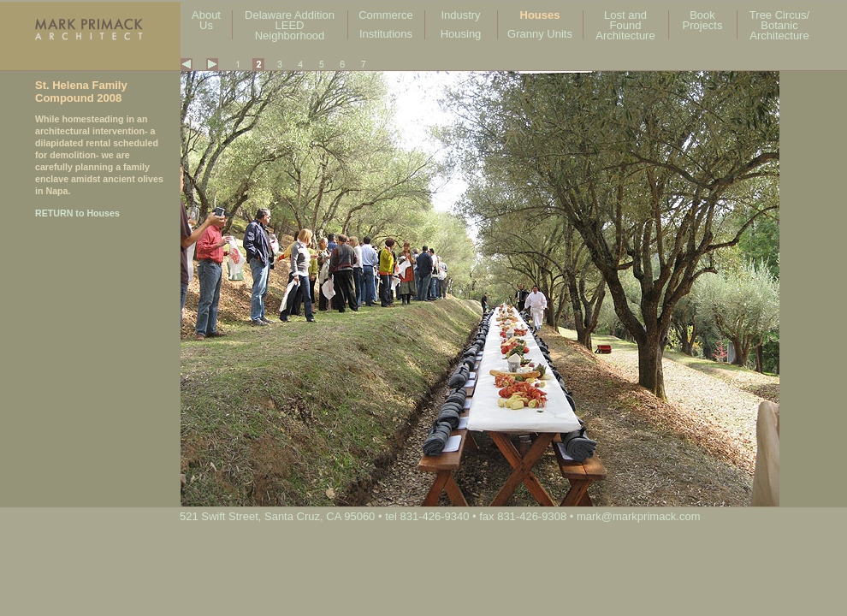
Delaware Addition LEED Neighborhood (290, 25)
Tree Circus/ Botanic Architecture (779, 25)
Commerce (386, 15)
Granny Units (540, 34)
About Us (206, 20)
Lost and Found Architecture (625, 25)
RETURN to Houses (77, 213)
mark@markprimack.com (639, 516)
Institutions (386, 34)
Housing (461, 34)
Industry (460, 15)
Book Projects (703, 20)
